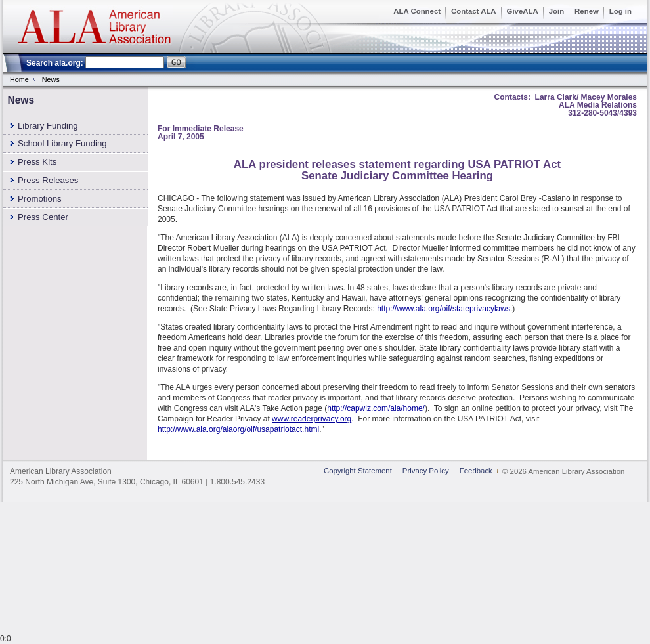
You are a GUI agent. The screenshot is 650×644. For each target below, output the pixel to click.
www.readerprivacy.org (312, 419)
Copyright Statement (358, 471)
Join (556, 11)
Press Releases (48, 180)
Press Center (43, 217)
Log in (620, 11)
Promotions (40, 199)
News (51, 79)
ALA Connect (417, 11)
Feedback (476, 471)
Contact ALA (474, 11)
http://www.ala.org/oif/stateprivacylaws (444, 309)
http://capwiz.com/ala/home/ (376, 408)
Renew (587, 11)
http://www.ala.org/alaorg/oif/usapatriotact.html (238, 429)
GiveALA (523, 11)
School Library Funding (62, 143)
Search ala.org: (55, 63)
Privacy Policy (426, 471)
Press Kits (37, 162)
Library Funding (48, 126)
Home (19, 79)
